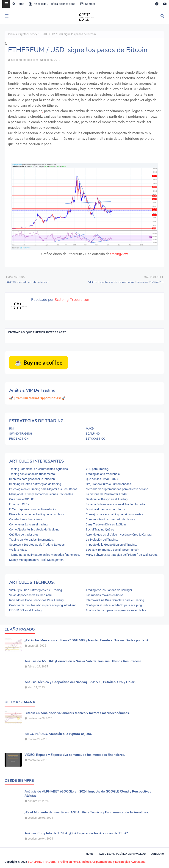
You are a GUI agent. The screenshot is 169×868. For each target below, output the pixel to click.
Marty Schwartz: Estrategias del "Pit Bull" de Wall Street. (122, 555)
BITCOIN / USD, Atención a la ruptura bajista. (58, 734)
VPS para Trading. (97, 469)
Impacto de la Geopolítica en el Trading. (111, 545)
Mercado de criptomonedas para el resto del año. (117, 489)
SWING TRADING (21, 434)
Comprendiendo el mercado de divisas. (111, 519)
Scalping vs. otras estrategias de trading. (35, 484)
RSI (11, 428)
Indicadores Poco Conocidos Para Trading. (37, 600)
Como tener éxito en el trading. (29, 524)
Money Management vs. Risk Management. (37, 560)
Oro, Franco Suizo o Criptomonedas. (109, 484)
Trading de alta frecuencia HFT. (106, 474)
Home (18, 4)
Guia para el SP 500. (22, 499)
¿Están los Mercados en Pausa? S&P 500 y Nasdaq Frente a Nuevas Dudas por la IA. (87, 640)
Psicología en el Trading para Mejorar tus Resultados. (44, 489)
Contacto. (158, 854)
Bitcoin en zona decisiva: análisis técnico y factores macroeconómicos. (77, 713)
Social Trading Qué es (100, 529)
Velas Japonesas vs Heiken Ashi (30, 595)
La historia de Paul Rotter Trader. (107, 494)
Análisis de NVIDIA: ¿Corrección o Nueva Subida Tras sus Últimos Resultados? (83, 661)
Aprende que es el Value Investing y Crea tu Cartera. (119, 534)
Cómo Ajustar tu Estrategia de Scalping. (35, 529)
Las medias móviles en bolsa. (105, 595)
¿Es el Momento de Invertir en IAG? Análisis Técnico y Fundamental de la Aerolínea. (87, 812)
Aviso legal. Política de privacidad (52, 4)
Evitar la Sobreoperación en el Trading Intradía (115, 504)
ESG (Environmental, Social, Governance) (112, 550)
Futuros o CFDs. (19, 504)
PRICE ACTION (19, 439)
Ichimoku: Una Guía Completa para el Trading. (115, 600)
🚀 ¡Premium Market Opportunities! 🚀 (37, 398)
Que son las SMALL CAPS (103, 479)
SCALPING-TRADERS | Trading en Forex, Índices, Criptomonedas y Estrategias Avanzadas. (87, 862)
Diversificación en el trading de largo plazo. (37, 514)
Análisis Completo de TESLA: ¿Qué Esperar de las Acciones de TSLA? (76, 833)
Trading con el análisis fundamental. (33, 474)
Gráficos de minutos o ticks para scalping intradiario (43, 605)
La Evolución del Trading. (102, 540)
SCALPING (93, 434)
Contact (87, 4)
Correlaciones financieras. (26, 519)
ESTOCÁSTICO (96, 439)
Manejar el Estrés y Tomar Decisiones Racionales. (42, 494)
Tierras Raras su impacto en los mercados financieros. (44, 555)
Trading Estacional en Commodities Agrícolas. (39, 469)
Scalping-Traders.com (25, 60)
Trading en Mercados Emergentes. (31, 540)
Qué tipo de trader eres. (24, 534)
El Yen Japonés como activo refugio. (33, 509)
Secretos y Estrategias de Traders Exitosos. (37, 545)
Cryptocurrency (28, 34)
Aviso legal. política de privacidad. (123, 854)
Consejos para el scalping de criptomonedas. (115, 514)
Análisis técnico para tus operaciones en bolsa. (116, 610)
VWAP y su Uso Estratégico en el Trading (36, 590)
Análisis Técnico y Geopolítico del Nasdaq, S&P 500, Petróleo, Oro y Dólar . (80, 682)
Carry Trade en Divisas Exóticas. (107, 524)
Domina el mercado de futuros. (106, 509)
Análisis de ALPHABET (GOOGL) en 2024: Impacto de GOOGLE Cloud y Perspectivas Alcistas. (88, 794)
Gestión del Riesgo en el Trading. (107, 499)
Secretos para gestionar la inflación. (32, 479)
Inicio (11, 34)
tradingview (119, 254)
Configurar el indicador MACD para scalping (114, 605)
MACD (90, 428)
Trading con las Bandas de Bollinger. (109, 590)
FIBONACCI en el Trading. (26, 610)
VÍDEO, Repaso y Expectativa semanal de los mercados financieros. (75, 755)
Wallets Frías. (18, 550)
